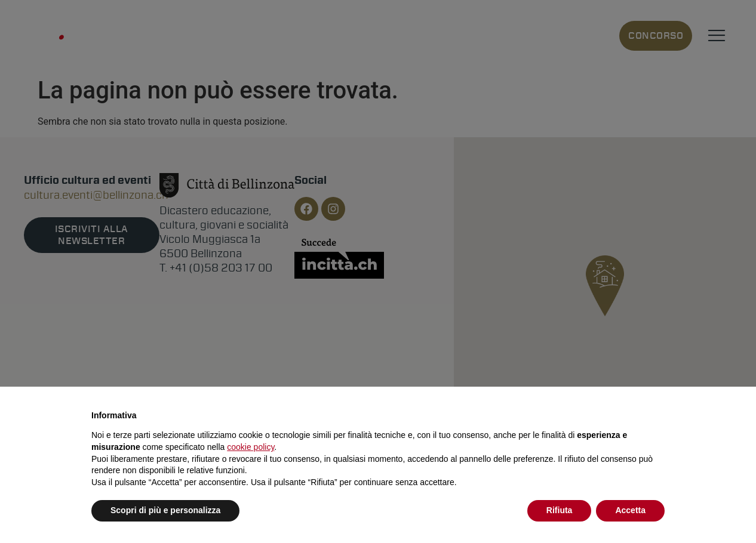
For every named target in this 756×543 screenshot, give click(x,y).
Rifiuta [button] (560, 510)
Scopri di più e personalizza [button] (165, 510)
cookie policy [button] (251, 447)
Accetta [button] (630, 510)
